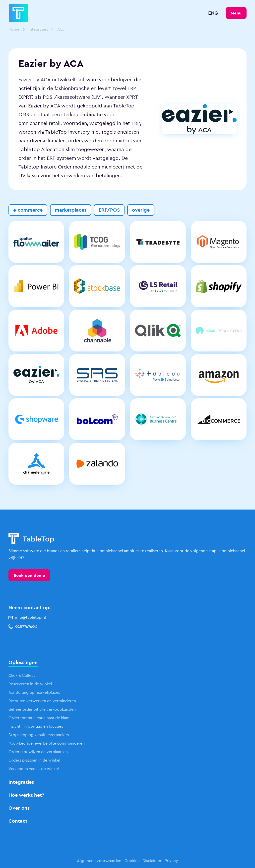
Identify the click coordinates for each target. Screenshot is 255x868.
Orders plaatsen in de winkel (34, 760)
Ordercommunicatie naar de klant (39, 718)
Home (14, 29)
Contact (18, 821)
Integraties (38, 29)
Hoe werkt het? (26, 795)
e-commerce (28, 210)
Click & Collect (22, 675)
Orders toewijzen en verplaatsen (38, 752)
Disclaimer (152, 861)
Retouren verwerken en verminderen (42, 701)
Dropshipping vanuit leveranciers (39, 735)
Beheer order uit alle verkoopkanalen (42, 709)
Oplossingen (23, 662)
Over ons (19, 808)
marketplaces (71, 210)
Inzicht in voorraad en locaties (36, 726)
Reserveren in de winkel (30, 684)
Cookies (132, 861)
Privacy (171, 861)
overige (141, 210)
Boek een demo (29, 575)
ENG (213, 13)
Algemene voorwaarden (99, 861)
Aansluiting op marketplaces (34, 692)
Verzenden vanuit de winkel (34, 769)
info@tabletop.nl (27, 617)
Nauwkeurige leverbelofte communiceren (47, 743)
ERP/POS (109, 210)
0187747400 (23, 626)
